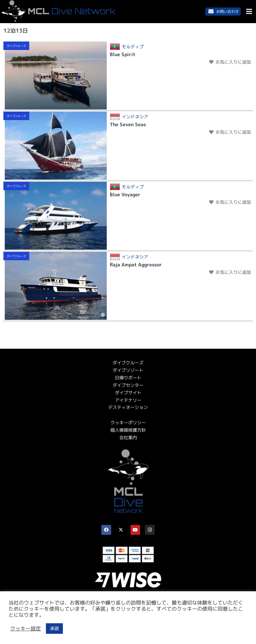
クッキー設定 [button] (25, 629)
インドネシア (135, 117)
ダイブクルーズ (16, 46)
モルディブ (133, 47)
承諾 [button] (54, 628)
